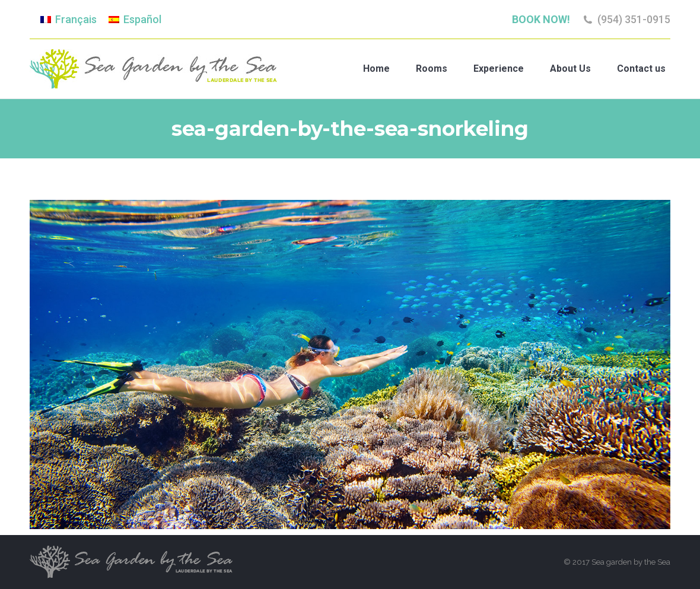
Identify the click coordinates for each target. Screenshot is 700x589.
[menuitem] (69, 20)
